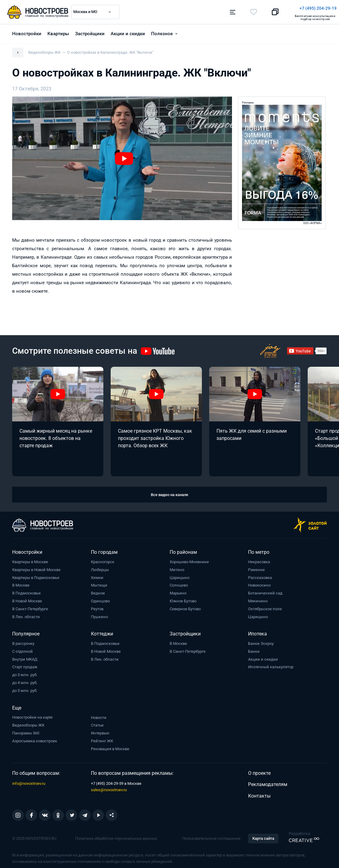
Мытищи (99, 582)
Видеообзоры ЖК (28, 722)
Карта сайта (263, 835)
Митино (177, 567)
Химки (97, 575)
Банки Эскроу (261, 640)
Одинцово (100, 598)
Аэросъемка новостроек (35, 738)
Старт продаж (25, 664)
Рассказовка (260, 575)
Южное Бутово (183, 598)
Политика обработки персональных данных (116, 835)
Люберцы (100, 567)
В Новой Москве (27, 598)
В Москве (21, 582)
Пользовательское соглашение (211, 835)
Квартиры (58, 31)
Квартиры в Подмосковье (36, 575)
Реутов (97, 606)
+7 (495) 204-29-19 (198, 8)
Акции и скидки (128, 31)
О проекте (259, 770)
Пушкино (99, 614)
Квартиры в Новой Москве (36, 567)
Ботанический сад (265, 590)
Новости (99, 715)
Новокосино (259, 582)
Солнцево (179, 582)
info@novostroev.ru (29, 780)
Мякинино (258, 598)
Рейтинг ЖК (102, 738)
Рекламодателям (268, 781)
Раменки (256, 567)
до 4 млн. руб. (25, 680)
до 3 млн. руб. (25, 672)
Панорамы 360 (26, 730)
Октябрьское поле (265, 606)
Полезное (162, 31)
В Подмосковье (26, 590)
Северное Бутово (185, 606)
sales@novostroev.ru (109, 787)
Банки (254, 648)
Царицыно (180, 575)
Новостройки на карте (32, 714)
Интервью (100, 730)
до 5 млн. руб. (25, 688)
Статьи (97, 722)
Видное (98, 590)
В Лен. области (26, 614)
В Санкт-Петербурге (30, 606)
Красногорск (103, 559)
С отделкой (22, 648)
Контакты (259, 793)
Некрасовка (259, 559)
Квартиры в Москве (30, 559)
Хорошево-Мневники (189, 559)
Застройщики (90, 31)
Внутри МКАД (25, 656)
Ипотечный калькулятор (271, 664)
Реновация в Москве (110, 746)
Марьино (178, 590)
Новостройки (27, 31)
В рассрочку (23, 640)
